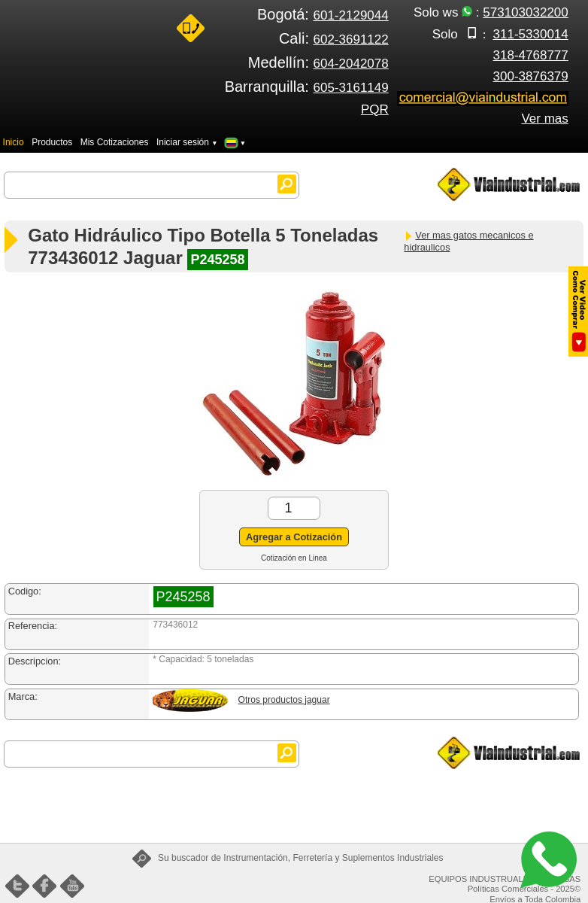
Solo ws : (491, 12)
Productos (52, 142)
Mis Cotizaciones (115, 142)
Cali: (334, 38)
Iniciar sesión (187, 142)
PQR (375, 109)
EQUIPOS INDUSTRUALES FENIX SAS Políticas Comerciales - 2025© (505, 884)
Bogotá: (323, 14)
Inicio (14, 142)
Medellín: (318, 62)
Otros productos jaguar (284, 700)
